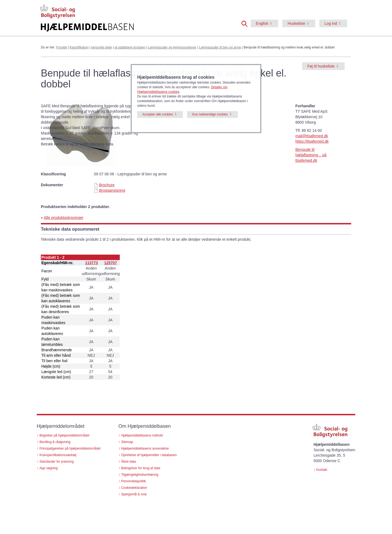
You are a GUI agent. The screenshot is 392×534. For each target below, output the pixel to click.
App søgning (49, 468)
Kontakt (322, 470)
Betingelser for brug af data (141, 468)
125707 (111, 263)
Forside (62, 47)
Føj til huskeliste (321, 66)
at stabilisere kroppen (130, 47)
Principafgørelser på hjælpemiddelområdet (70, 448)
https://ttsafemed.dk (312, 141)
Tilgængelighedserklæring (140, 475)
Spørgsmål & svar (134, 494)
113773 (92, 263)
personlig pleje (102, 47)
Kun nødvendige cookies (210, 114)
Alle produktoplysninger (64, 218)
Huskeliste (296, 23)
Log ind (331, 23)
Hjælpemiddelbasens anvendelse (145, 448)
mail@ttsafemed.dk (312, 136)
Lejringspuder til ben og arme (220, 47)
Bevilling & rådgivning (55, 442)
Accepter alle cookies (158, 114)
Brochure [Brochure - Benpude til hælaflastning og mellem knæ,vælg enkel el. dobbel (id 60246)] (104, 185)
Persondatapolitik (134, 481)
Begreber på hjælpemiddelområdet (64, 435)
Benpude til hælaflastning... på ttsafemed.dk (311, 155)
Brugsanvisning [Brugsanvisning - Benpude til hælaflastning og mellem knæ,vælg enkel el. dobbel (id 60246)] (110, 190)
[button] (246, 23)
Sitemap (127, 442)
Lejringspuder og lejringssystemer (172, 47)
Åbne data (128, 462)
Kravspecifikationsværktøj (58, 455)
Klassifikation (79, 47)
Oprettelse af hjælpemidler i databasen (149, 455)
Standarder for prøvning (57, 462)
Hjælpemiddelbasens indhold (142, 435)
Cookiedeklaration (134, 488)
